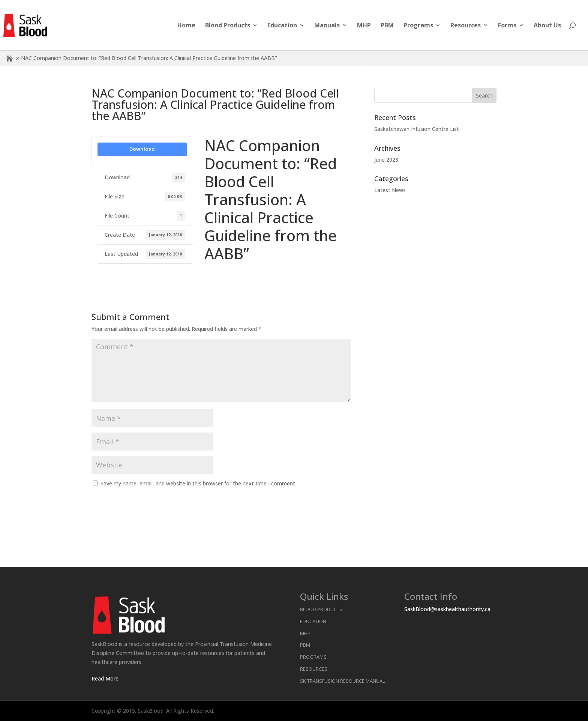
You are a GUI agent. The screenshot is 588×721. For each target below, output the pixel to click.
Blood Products (228, 26)
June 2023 (386, 160)
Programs (418, 26)
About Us (547, 26)
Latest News (390, 190)
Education (282, 26)
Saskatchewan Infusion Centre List (417, 129)
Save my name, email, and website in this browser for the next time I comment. (198, 483)
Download (142, 149)
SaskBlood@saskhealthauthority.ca (447, 609)
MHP (364, 26)
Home (186, 26)
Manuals (327, 26)
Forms (507, 26)
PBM (387, 26)
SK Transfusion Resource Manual (342, 681)
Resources (466, 26)
